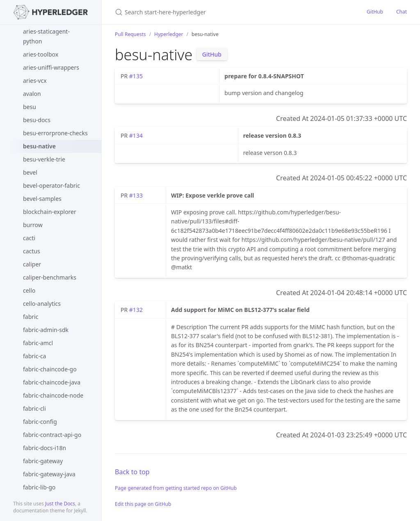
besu (30, 107)
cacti (29, 238)
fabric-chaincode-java (52, 382)
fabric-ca (34, 356)
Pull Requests (130, 34)
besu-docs (37, 120)
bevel (30, 172)
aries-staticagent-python (46, 36)
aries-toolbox (41, 54)
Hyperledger (169, 34)
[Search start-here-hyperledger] (212, 12)
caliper (32, 264)
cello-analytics (42, 304)
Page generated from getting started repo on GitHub (176, 488)
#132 (136, 310)
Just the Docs (60, 504)
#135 (136, 76)
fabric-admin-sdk (46, 330)
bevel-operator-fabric (51, 185)
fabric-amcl (38, 343)
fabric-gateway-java (49, 474)
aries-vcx (35, 81)
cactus (32, 251)
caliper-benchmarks (50, 277)
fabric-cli (34, 408)
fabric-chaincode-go (50, 369)
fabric (31, 317)
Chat (402, 12)
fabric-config (40, 422)
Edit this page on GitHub (143, 504)
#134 (136, 135)
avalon (32, 94)
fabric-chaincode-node (53, 395)
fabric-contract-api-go (52, 435)
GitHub (375, 12)
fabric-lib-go (39, 487)
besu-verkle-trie (44, 159)
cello (29, 290)
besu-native (39, 146)
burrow (33, 225)
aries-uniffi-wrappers (51, 67)
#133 (136, 195)
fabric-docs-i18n (45, 448)
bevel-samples (42, 199)
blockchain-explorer (50, 212)
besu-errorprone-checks (55, 133)
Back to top (132, 472)
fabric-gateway (43, 461)
